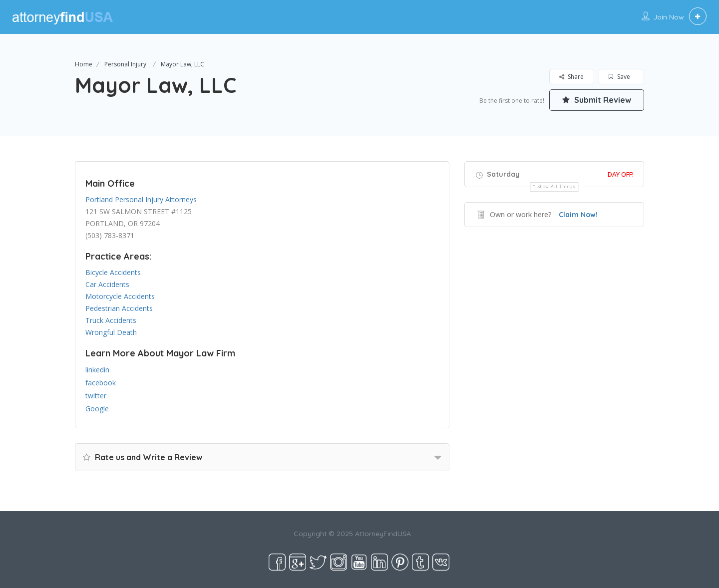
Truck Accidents (111, 320)
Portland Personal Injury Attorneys (141, 199)
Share (571, 77)
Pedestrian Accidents (119, 308)
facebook (101, 383)
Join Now (669, 17)
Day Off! (621, 174)
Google (97, 409)
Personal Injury (125, 64)
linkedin (97, 370)
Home (84, 64)
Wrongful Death (111, 332)
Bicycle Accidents (113, 272)
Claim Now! (578, 215)
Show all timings (556, 186)
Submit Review (597, 100)
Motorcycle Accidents (120, 296)
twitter (96, 396)
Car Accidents (107, 284)
